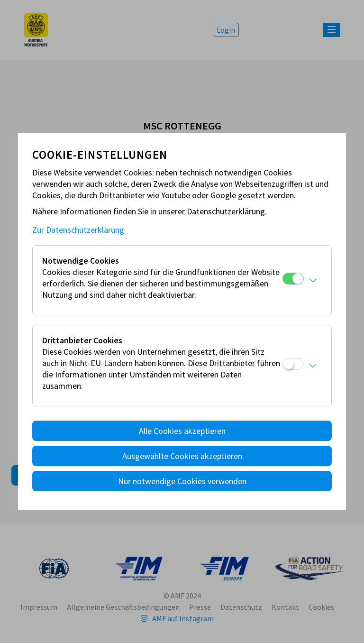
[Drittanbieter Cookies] (293, 364)
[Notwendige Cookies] (293, 279)
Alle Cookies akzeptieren (182, 431)
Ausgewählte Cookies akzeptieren (182, 456)
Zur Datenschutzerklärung (78, 230)
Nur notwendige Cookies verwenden (182, 481)
